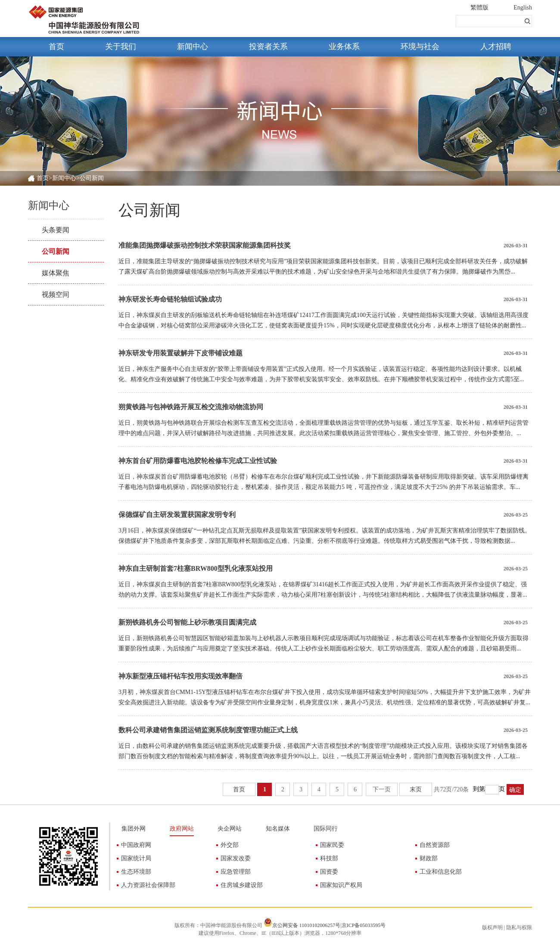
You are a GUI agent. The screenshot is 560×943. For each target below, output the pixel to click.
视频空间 (56, 294)
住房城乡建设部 (242, 885)
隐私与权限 (519, 927)
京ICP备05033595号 (364, 925)
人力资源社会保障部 (148, 885)
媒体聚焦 (56, 273)
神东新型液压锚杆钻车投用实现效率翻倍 (180, 676)
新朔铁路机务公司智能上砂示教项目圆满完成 (187, 622)
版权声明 (492, 927)
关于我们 (121, 47)
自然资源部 (435, 845)
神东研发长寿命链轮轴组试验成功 (170, 299)
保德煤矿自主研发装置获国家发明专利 (177, 515)
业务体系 (344, 47)
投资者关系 (268, 47)
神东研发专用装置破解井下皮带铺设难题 (180, 353)
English (523, 8)
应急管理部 (236, 872)
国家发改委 (236, 858)
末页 (416, 789)
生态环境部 (136, 872)
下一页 (382, 789)
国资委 (329, 872)
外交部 (230, 845)
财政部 (429, 858)
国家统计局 (136, 858)
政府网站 (182, 829)
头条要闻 (56, 230)
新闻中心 (193, 47)
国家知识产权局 (341, 885)
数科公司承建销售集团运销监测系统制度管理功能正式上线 (208, 730)
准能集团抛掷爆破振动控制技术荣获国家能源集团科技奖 (205, 245)
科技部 (329, 858)
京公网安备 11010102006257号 (306, 925)
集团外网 (134, 829)
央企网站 (230, 829)
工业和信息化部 (441, 872)
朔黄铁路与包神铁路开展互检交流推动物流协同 (191, 407)
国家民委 (332, 845)
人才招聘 (496, 47)
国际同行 (326, 829)
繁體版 (479, 8)
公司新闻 (56, 251)
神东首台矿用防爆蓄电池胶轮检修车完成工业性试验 (198, 461)
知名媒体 (278, 829)
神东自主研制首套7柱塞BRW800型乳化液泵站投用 (196, 568)
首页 (56, 47)
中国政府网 (136, 845)
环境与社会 (420, 47)
